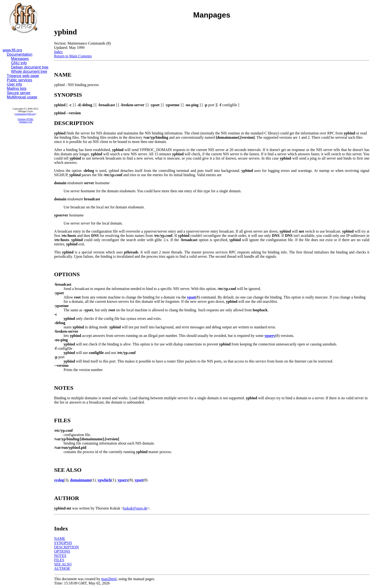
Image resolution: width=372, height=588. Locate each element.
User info (14, 84)
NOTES (60, 556)
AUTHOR (62, 568)
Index (58, 52)
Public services (20, 80)
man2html (109, 579)
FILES (59, 560)
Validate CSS (26, 122)
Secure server (19, 93)
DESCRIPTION (66, 547)
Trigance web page (23, 76)
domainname (81, 480)
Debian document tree (30, 67)
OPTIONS (62, 551)
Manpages (20, 59)
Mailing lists (17, 89)
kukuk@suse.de (135, 508)
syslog (59, 480)
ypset (191, 297)
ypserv (270, 336)
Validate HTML (26, 119)
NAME (60, 539)
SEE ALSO (63, 564)
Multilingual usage (22, 97)
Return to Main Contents (73, 56)
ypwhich (104, 480)
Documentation (20, 54)
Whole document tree (29, 71)
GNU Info (19, 63)
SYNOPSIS (63, 543)
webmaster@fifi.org (25, 114)
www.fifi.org (12, 50)
